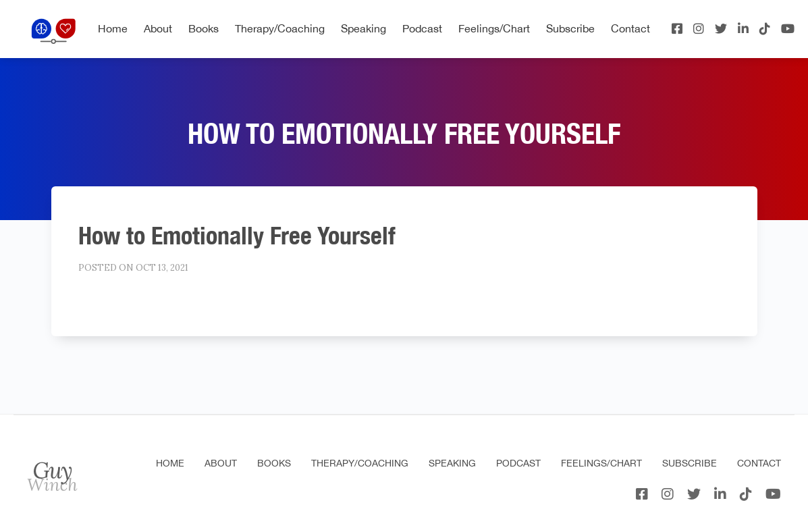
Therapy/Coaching (280, 28)
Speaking (363, 28)
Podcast (422, 28)
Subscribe (570, 28)
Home (113, 28)
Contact (630, 28)
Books (204, 28)
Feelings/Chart (494, 28)
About (158, 28)
